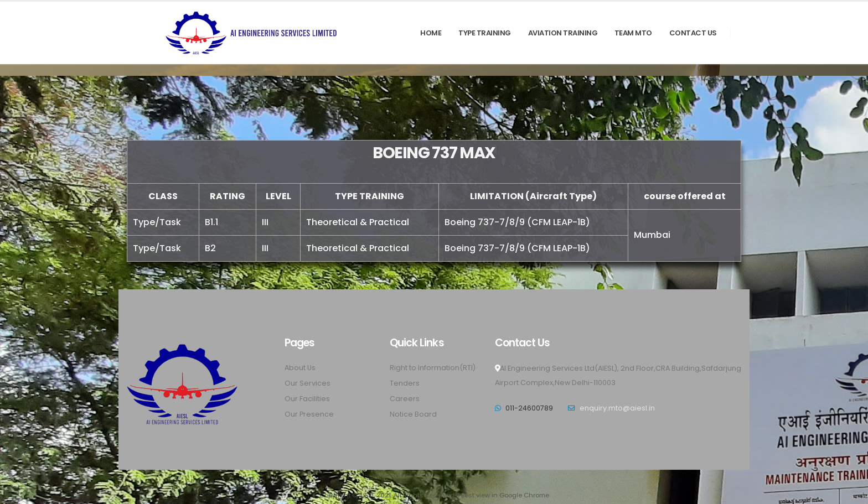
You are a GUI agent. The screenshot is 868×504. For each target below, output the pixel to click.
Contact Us (693, 33)
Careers (405, 399)
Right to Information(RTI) (433, 368)
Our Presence (309, 414)
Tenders (405, 383)
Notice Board (413, 414)
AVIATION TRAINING (563, 33)
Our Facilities (307, 399)
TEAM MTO (633, 33)
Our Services (308, 383)
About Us (300, 368)
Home (431, 33)
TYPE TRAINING (485, 33)
